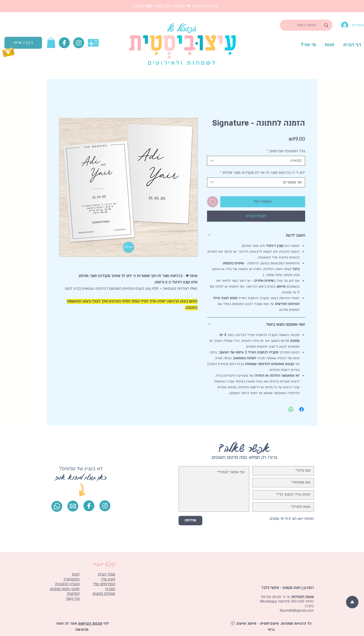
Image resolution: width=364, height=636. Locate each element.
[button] (51, 43)
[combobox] (256, 161)
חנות (76, 574)
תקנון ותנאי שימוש (65, 589)
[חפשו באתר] (306, 25)
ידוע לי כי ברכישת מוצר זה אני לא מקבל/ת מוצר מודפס (263, 173)
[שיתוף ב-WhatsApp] (291, 409)
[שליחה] (190, 521)
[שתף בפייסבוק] (302, 409)
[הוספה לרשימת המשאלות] (213, 202)
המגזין (110, 589)
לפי (106, 624)
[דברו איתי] (23, 43)
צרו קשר (73, 598)
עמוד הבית (107, 574)
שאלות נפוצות (104, 594)
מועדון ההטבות (67, 584)
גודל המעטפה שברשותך (286, 151)
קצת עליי (108, 579)
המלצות (73, 594)
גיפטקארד (71, 579)
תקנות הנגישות (90, 624)
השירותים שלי (104, 584)
